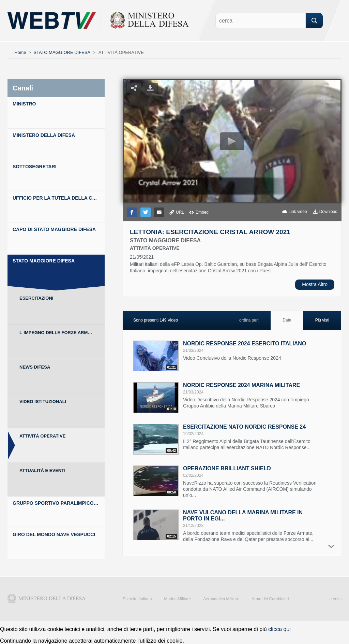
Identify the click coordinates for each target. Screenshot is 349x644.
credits (336, 599)
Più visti (322, 320)
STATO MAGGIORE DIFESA (62, 52)
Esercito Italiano (137, 599)
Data (287, 320)
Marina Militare (177, 599)
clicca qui (279, 629)
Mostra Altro (315, 284)
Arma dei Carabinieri (270, 599)
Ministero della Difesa (47, 599)
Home (20, 52)
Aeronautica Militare (221, 599)
